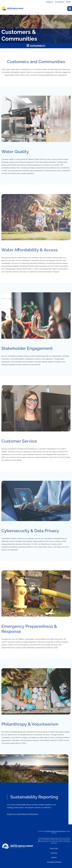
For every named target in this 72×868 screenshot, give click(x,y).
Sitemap (54, 857)
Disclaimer (54, 853)
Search (68, 2)
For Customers (60, 2)
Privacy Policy (54, 848)
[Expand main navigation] (70, 9)
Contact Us (49, 2)
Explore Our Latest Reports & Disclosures (23, 822)
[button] (36, 46)
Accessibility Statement (54, 862)
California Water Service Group (55, 831)
